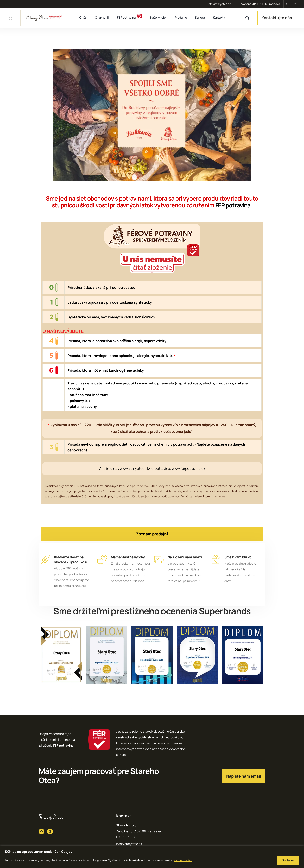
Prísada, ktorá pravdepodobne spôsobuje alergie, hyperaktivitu (122, 356)
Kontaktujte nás (277, 18)
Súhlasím (288, 860)
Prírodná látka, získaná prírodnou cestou (101, 287)
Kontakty (219, 18)
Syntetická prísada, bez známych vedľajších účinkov (111, 317)
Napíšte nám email (244, 776)
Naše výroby (158, 18)
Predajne (181, 18)
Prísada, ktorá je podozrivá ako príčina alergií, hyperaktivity (117, 341)
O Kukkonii (102, 18)
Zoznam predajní (152, 534)
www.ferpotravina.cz (189, 468)
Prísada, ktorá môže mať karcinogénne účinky (106, 370)
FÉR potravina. (234, 205)
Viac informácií (183, 860)
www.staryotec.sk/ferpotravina (145, 468)
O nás (83, 18)
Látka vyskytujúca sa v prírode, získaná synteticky (110, 302)
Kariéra (200, 18)
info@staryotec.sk (219, 4)
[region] (152, 857)
